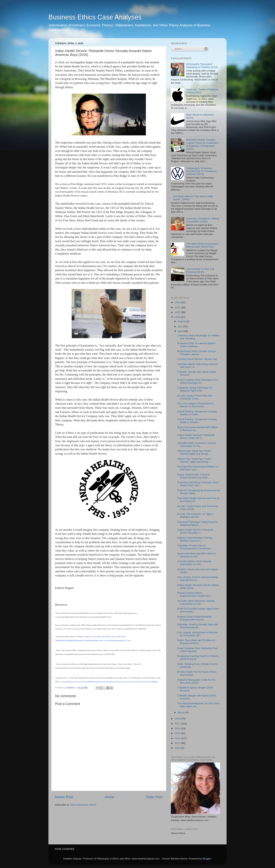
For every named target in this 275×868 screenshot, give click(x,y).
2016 (178, 728)
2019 (178, 317)
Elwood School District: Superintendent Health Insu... (195, 594)
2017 (178, 724)
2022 (178, 302)
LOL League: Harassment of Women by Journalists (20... (198, 634)
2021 (178, 307)
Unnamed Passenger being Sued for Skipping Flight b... (197, 523)
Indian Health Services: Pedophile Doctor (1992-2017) (196, 437)
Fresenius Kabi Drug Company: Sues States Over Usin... (198, 484)
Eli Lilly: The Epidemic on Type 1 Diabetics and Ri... (195, 515)
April (181, 331)
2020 (178, 312)
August (182, 321)
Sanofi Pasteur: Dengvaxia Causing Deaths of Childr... (197, 413)
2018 (178, 719)
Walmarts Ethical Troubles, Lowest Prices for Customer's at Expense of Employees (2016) (202, 144)
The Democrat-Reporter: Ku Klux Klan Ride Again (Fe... (198, 705)
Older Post (154, 797)
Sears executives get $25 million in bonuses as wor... (197, 555)
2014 (178, 738)
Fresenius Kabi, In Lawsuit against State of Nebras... (196, 345)
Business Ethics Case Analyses (95, 17)
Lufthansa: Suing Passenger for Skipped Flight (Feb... (195, 389)
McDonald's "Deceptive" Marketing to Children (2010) (202, 66)
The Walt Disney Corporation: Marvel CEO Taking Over (203, 245)
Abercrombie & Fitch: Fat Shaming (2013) (200, 270)
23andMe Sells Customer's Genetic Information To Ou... (197, 444)
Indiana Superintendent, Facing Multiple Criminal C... (195, 539)
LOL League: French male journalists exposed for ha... (198, 579)
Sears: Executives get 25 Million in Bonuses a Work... (196, 642)
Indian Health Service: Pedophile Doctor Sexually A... (195, 531)
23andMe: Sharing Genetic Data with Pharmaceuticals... (198, 626)
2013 (178, 743)
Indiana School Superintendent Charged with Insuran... (194, 618)
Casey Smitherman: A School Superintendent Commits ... (194, 476)
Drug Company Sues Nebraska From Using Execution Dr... (198, 381)
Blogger (207, 859)
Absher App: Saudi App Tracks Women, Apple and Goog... (194, 460)
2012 (178, 748)
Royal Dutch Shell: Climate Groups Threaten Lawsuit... (197, 353)
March (182, 712)
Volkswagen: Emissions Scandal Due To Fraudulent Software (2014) (201, 171)
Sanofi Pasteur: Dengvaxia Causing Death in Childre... (197, 421)
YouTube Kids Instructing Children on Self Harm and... (198, 468)
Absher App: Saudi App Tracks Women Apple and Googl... (194, 452)
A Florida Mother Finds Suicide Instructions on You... (194, 563)
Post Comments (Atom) (83, 805)
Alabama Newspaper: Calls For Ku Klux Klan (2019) (196, 681)
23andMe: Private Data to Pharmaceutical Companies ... (195, 547)
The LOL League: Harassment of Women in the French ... (195, 405)
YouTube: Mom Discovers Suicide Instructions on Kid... (196, 602)
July (180, 326)
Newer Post (64, 797)
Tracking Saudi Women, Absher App (197, 359)
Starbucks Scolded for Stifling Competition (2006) (202, 220)
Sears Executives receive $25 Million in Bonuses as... (198, 429)
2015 (178, 733)
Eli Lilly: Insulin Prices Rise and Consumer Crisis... (195, 397)
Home (109, 797)
